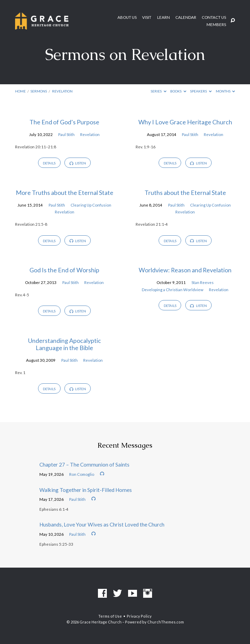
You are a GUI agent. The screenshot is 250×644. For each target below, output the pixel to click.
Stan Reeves (203, 282)
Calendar (186, 17)
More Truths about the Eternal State (65, 193)
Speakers (201, 91)
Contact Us (214, 17)
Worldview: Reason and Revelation (185, 270)
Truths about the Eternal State (185, 193)
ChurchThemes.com (166, 622)
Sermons (39, 91)
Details (49, 163)
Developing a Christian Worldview (173, 290)
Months (226, 91)
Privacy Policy (139, 616)
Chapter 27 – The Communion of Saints (84, 465)
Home (20, 91)
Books (178, 91)
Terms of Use (110, 616)
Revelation (62, 91)
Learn (164, 17)
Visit (147, 17)
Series (159, 91)
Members (216, 25)
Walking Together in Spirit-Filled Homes (86, 490)
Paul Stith (66, 134)
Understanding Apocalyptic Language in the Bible (65, 344)
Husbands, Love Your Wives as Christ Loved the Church (102, 524)
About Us (127, 17)
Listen (78, 163)
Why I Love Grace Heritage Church (185, 122)
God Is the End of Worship (64, 270)
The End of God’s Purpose (64, 122)
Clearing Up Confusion (91, 205)
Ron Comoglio (82, 474)
